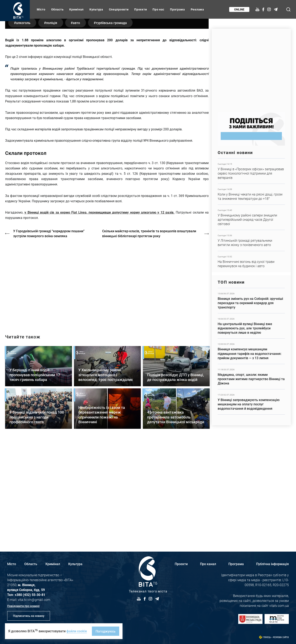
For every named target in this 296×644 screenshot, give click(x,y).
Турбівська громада (115, 124)
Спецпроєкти (119, 9)
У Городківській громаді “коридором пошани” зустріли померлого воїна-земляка (49, 335)
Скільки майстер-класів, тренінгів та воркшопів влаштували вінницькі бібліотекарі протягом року (150, 335)
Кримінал (76, 9)
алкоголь (24, 124)
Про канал (208, 564)
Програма (177, 9)
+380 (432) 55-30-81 (30, 595)
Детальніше (251, 171)
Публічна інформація (272, 564)
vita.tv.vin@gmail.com (34, 600)
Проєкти (140, 9)
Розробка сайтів (281, 637)
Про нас (158, 9)
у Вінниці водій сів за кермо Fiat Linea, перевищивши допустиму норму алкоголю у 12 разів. (99, 314)
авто (79, 124)
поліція (53, 124)
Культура (96, 9)
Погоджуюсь (106, 631)
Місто (41, 9)
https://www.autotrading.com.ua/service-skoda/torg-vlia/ (251, 68)
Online (239, 9)
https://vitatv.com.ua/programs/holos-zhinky (107, 384)
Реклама (197, 9)
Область (57, 9)
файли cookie (77, 631)
